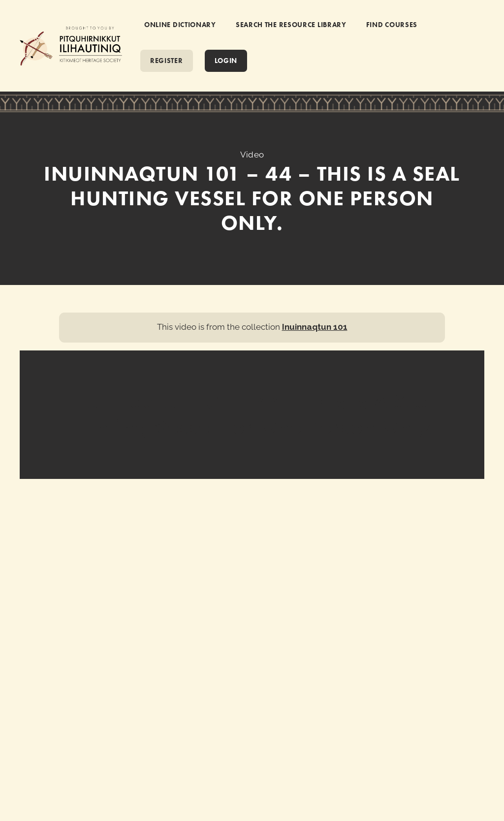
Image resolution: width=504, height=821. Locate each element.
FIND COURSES (392, 25)
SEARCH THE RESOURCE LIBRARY (291, 25)
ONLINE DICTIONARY (180, 25)
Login (226, 61)
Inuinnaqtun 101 (315, 327)
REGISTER (167, 61)
